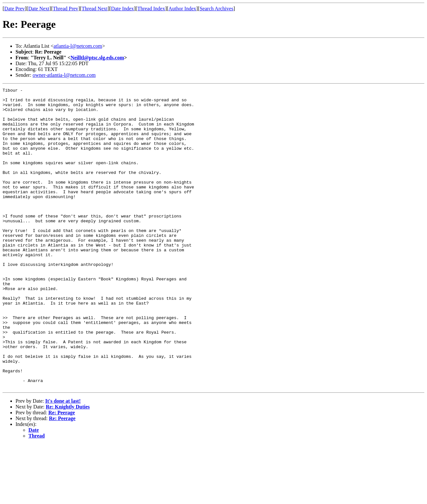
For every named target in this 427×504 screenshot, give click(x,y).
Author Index (182, 9)
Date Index (123, 9)
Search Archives (216, 9)
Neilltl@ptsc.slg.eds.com (97, 58)
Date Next (39, 9)
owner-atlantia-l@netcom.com (64, 75)
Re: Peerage (62, 473)
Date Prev (15, 9)
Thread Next (95, 9)
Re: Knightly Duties (68, 467)
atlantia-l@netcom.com (78, 46)
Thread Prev (65, 9)
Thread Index (151, 9)
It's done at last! (63, 461)
